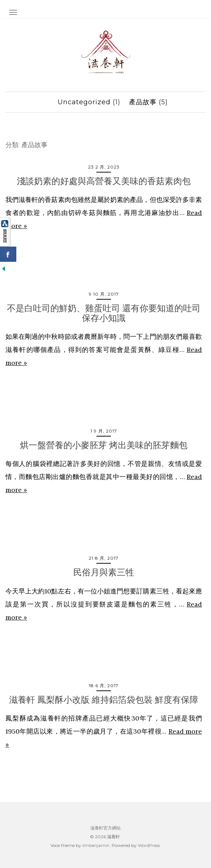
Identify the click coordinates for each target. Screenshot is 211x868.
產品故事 (143, 102)
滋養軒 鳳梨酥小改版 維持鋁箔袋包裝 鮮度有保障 (104, 700)
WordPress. (149, 845)
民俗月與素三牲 (104, 572)
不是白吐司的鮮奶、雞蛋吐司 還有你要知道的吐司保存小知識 (104, 313)
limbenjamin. (96, 845)
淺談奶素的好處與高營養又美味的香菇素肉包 (104, 181)
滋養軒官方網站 (105, 828)
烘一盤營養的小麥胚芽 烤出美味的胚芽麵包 (104, 445)
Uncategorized (84, 102)
